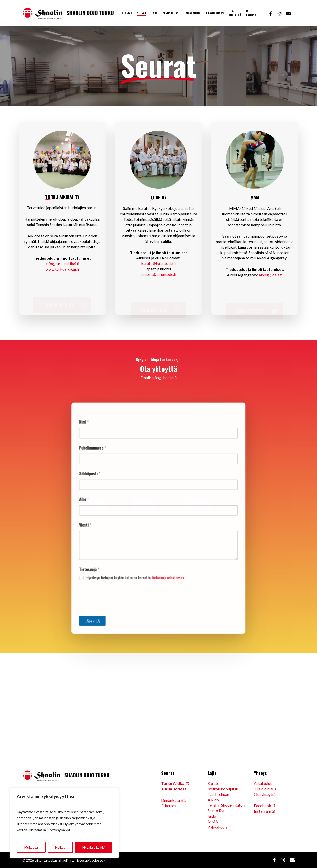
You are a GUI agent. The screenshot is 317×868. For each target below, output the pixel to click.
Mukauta (31, 847)
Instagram (263, 811)
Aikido (213, 800)
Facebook (263, 806)
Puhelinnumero (106, 462)
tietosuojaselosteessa (166, 566)
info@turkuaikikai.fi (62, 264)
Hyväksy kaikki (93, 847)
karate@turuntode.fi (158, 263)
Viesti (100, 524)
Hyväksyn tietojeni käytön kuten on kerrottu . (140, 566)
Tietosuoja (103, 560)
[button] (62, 303)
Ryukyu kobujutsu (223, 789)
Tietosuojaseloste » (90, 860)
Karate (213, 783)
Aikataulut (263, 783)
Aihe (99, 503)
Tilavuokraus (265, 789)
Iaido (212, 816)
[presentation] (124, 588)
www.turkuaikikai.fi (62, 269)
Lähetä (105, 601)
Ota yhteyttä (265, 794)
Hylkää (60, 847)
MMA (213, 821)
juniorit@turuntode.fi (158, 274)
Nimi (99, 441)
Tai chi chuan (218, 794)
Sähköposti (103, 482)
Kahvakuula (217, 827)
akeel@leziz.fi (271, 275)
